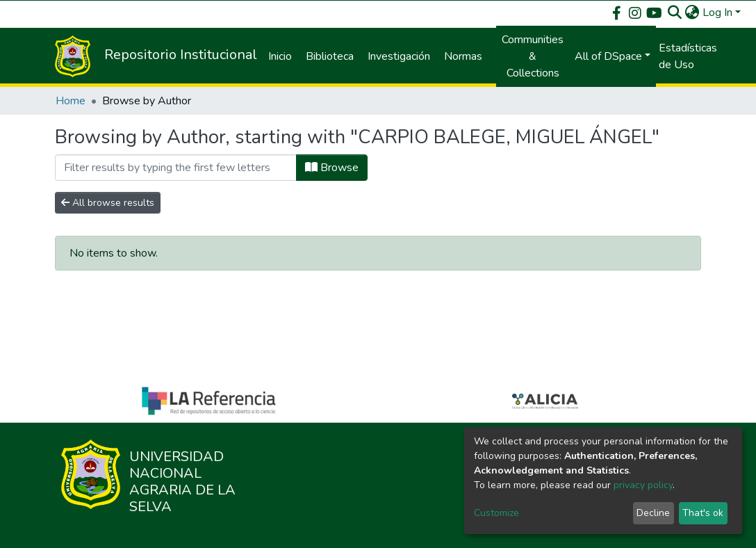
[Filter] (176, 168)
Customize (496, 513)
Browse (332, 168)
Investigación (399, 56)
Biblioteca (330, 56)
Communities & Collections (533, 56)
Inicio (280, 56)
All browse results (108, 203)
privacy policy (643, 485)
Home (71, 101)
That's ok (703, 513)
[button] (692, 13)
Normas (463, 56)
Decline (653, 513)
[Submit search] (675, 13)
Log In (717, 13)
